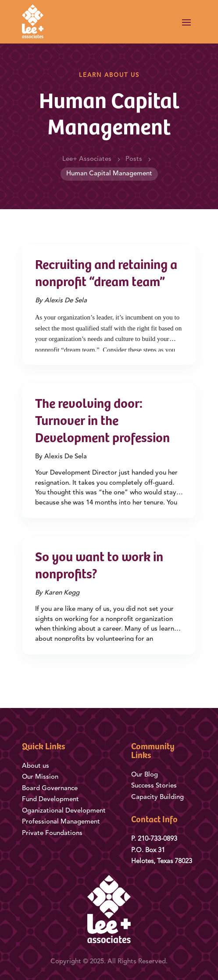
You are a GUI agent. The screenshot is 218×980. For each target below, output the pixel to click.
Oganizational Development (64, 811)
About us (36, 766)
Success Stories (154, 786)
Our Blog (145, 775)
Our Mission (40, 777)
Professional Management (61, 822)
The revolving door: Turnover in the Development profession (102, 422)
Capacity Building (157, 797)
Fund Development (50, 800)
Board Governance (50, 789)
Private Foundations (52, 833)
